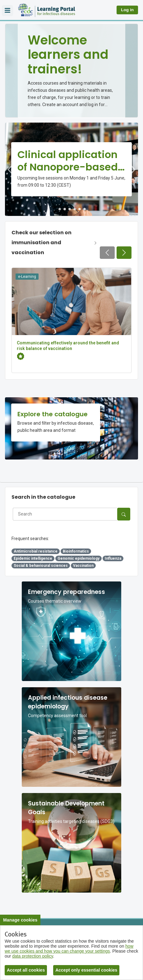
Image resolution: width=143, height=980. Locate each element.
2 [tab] (65, 209)
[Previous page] (107, 253)
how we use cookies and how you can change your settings (69, 949)
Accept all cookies (26, 970)
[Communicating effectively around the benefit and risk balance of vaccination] (71, 320)
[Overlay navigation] (7, 11)
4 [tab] (75, 209)
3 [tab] (70, 209)
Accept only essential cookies (86, 970)
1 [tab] (60, 209)
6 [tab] (85, 209)
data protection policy (32, 956)
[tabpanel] (71, 169)
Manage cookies (20, 920)
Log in (127, 10)
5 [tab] (80, 209)
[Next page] (124, 253)
